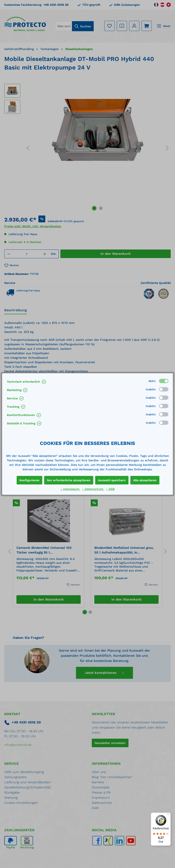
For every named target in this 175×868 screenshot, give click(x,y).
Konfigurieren (29, 480)
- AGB (110, 489)
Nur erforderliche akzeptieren (69, 480)
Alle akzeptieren (145, 480)
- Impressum (71, 489)
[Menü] (168, 815)
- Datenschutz (93, 489)
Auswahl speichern (112, 480)
